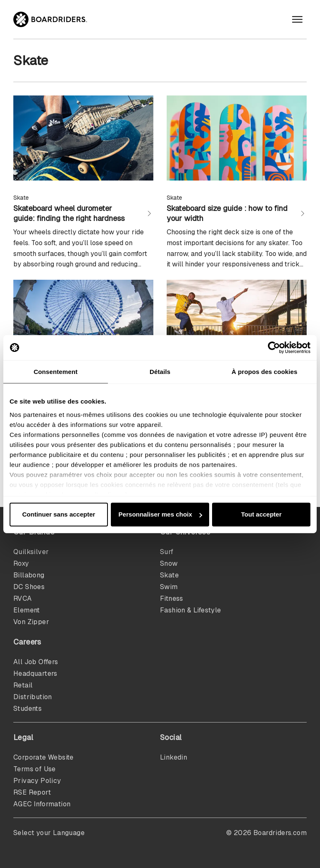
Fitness (172, 598)
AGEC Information (42, 804)
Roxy (21, 563)
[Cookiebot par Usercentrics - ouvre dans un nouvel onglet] (274, 348)
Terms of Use (35, 769)
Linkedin (174, 757)
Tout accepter (261, 514)
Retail (23, 685)
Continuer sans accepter (59, 514)
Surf (167, 552)
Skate (169, 575)
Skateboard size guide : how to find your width (227, 213)
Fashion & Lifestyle (191, 610)
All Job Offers (36, 662)
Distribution (33, 697)
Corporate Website (44, 757)
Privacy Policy (37, 781)
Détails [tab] (160, 372)
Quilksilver (31, 552)
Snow (169, 563)
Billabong (29, 575)
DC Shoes (29, 587)
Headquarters (35, 674)
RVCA (23, 598)
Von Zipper (31, 622)
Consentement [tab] (56, 372)
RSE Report (32, 792)
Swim (169, 587)
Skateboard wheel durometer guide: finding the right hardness (69, 213)
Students (27, 709)
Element (27, 610)
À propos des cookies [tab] (265, 372)
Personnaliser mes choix (160, 514)
